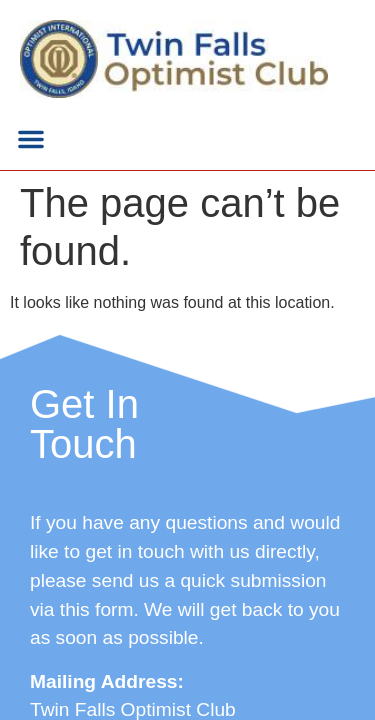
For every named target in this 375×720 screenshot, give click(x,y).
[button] (31, 139)
